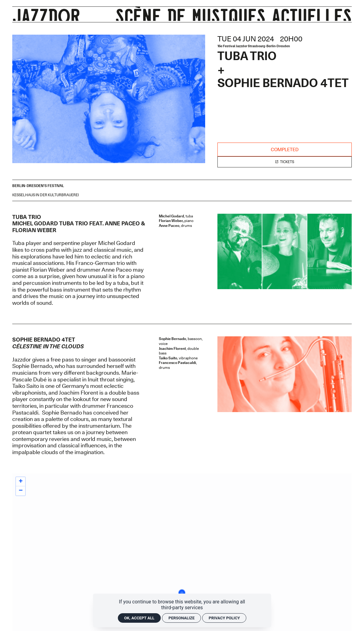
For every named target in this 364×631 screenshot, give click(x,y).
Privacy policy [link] (224, 618)
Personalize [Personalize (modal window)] (182, 618)
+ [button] (21, 482)
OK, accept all (139, 618)
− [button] (21, 491)
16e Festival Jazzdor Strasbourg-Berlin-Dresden (254, 46)
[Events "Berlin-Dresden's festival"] (38, 186)
